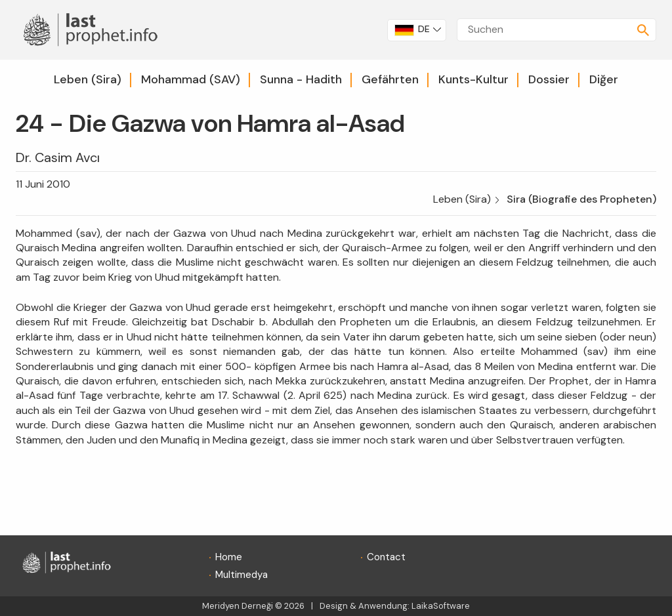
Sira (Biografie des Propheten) (581, 199)
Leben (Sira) (88, 79)
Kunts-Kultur (473, 79)
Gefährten (390, 79)
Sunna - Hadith (301, 79)
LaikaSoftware (441, 606)
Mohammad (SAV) (191, 79)
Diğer (604, 79)
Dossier (549, 79)
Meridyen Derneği (238, 606)
